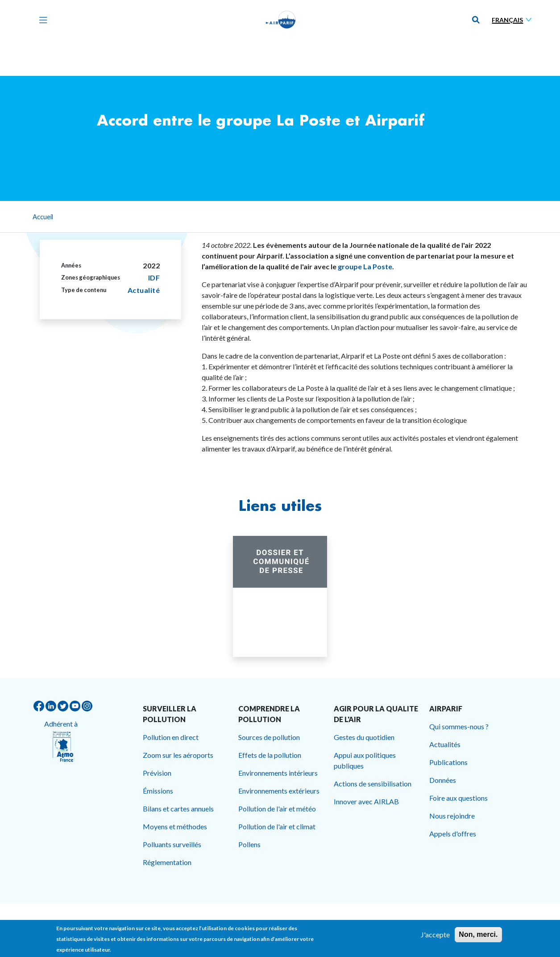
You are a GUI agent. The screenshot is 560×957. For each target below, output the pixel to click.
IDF (154, 278)
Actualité (144, 290)
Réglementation (167, 862)
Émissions (158, 791)
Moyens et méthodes (175, 826)
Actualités (445, 744)
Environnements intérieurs (278, 773)
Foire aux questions (458, 798)
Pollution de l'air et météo (277, 809)
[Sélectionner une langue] (514, 20)
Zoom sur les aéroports (178, 755)
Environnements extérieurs (279, 791)
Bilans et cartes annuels (178, 809)
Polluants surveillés (172, 844)
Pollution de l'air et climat (277, 826)
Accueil (43, 217)
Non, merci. (478, 937)
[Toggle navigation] (41, 20)
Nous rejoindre (452, 816)
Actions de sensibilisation (373, 784)
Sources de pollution (269, 737)
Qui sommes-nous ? (459, 726)
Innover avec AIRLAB (366, 801)
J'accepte (435, 937)
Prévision (157, 773)
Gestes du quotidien (364, 737)
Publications (448, 762)
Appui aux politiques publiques (365, 760)
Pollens (249, 844)
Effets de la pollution (270, 755)
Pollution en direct (171, 737)
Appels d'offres (453, 834)
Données (443, 780)
